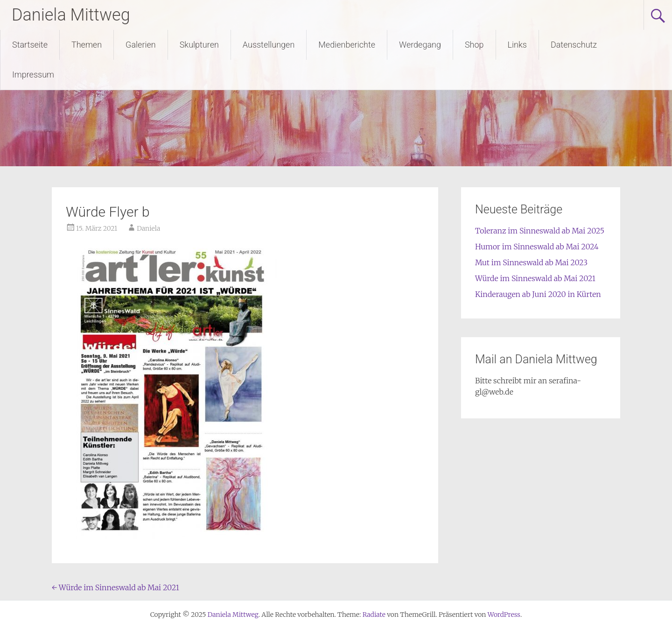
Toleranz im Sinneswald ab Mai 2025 (540, 231)
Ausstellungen (269, 45)
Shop (474, 45)
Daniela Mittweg (71, 15)
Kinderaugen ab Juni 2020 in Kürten (538, 294)
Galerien (141, 45)
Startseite (30, 45)
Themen (87, 45)
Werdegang (420, 45)
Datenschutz (574, 45)
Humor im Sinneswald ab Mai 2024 (537, 247)
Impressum (33, 74)
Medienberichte (347, 45)
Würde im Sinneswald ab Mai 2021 (115, 587)
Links (517, 45)
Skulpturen (199, 45)
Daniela (148, 228)
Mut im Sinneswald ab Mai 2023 (531, 262)
